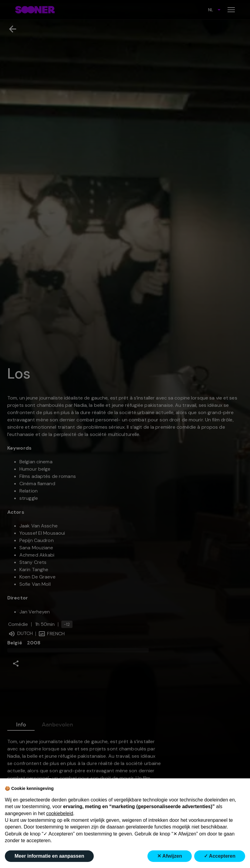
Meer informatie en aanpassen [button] (49, 856)
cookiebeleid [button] (60, 813)
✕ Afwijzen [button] (170, 856)
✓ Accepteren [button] (220, 856)
